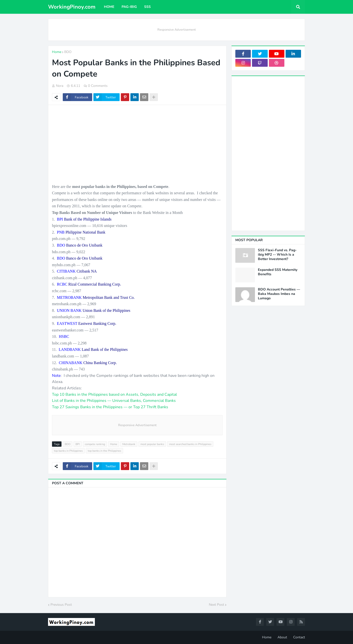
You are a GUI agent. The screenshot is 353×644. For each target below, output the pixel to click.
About (282, 637)
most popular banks (152, 444)
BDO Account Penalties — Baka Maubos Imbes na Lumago (279, 294)
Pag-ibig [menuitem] (129, 7)
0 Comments (98, 86)
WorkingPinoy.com (72, 7)
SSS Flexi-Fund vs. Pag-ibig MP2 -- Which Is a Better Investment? (277, 255)
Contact (299, 637)
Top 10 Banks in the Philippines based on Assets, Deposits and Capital (114, 394)
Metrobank (129, 444)
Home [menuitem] (109, 7)
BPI (78, 444)
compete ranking (95, 444)
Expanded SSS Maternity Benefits (278, 272)
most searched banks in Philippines (190, 444)
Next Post (216, 605)
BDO (68, 52)
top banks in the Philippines (104, 451)
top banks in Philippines (68, 451)
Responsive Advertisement (177, 30)
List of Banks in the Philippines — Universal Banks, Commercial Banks (114, 401)
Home (57, 52)
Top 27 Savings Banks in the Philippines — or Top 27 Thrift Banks (110, 407)
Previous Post (61, 605)
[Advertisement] (137, 144)
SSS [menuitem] (147, 7)
